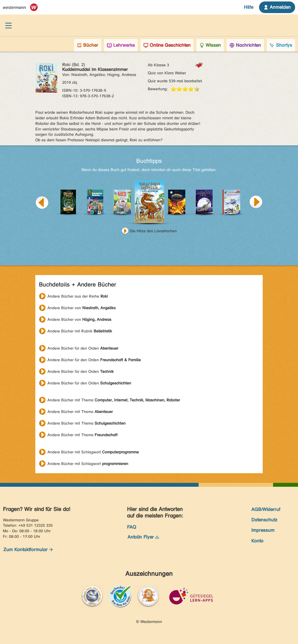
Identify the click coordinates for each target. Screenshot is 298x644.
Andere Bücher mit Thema (114, 400)
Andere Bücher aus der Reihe (78, 296)
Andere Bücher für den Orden (83, 348)
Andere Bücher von (82, 308)
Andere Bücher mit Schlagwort (93, 452)
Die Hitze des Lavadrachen (153, 231)
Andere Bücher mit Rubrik (80, 331)
